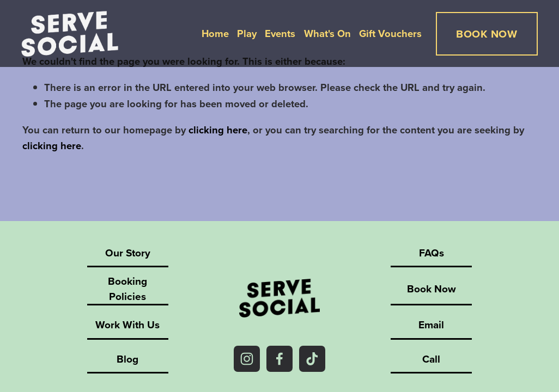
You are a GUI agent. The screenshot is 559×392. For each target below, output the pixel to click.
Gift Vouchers (389, 34)
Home (214, 34)
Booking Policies (127, 289)
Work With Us (127, 324)
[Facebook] (279, 359)
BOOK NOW (486, 34)
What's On (326, 34)
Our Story (128, 253)
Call (431, 359)
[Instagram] (247, 359)
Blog (127, 359)
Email (431, 324)
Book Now (432, 289)
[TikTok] (312, 359)
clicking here (218, 130)
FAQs (432, 253)
